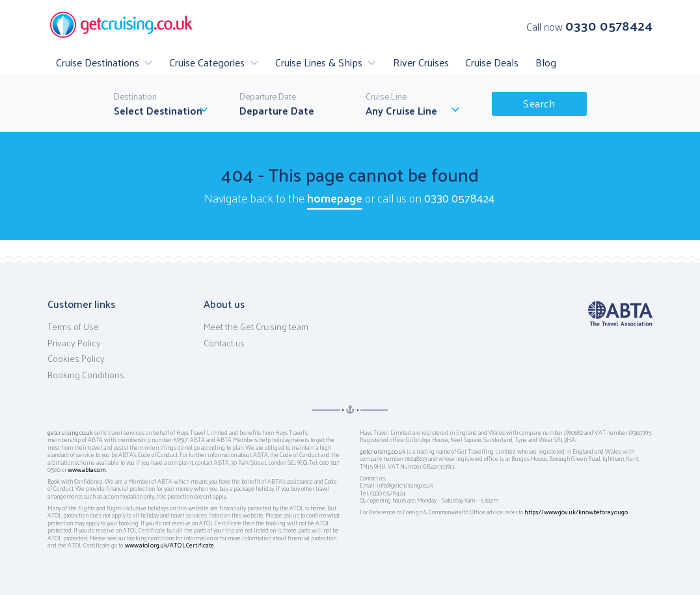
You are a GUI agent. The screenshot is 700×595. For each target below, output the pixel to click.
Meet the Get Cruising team (256, 327)
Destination (135, 96)
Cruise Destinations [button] (98, 62)
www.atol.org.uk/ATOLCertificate (169, 545)
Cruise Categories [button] (207, 62)
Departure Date (268, 96)
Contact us (224, 343)
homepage (335, 198)
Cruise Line (386, 96)
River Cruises (421, 62)
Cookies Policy (76, 359)
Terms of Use (73, 327)
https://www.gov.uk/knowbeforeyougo (576, 512)
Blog (546, 62)
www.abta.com (87, 469)
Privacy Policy (74, 343)
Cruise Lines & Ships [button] (319, 62)
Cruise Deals (492, 62)
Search (539, 103)
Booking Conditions (86, 375)
